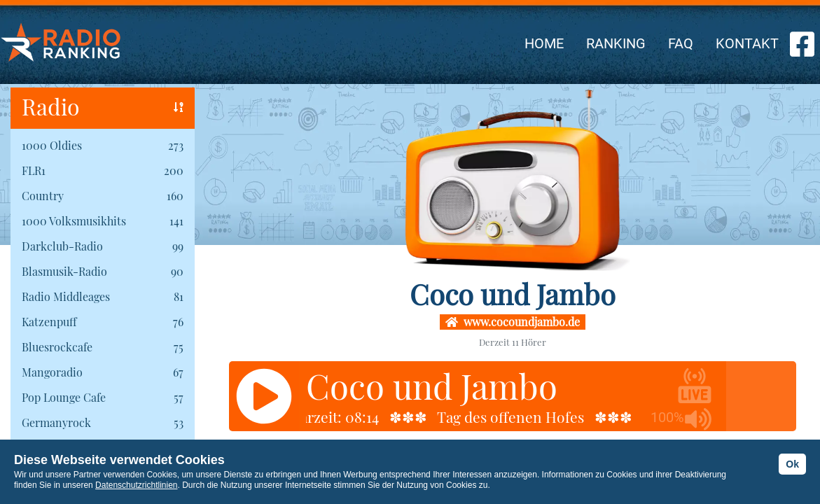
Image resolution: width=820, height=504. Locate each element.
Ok (792, 464)
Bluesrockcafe (57, 347)
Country (43, 196)
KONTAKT (747, 43)
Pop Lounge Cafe (64, 397)
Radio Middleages (66, 296)
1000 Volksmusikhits (74, 221)
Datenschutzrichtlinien (136, 485)
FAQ (681, 43)
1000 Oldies (52, 145)
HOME (544, 43)
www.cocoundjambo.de (513, 322)
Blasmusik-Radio (64, 271)
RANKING (616, 43)
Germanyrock (56, 422)
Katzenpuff (49, 322)
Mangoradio (52, 372)
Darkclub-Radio (62, 246)
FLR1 (34, 170)
